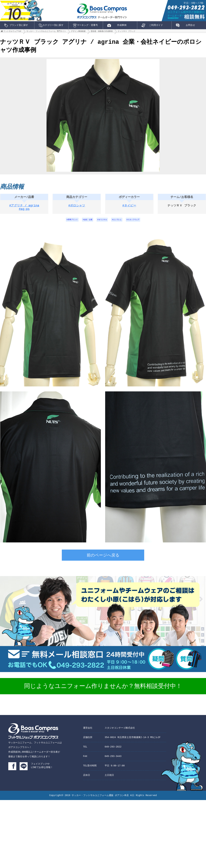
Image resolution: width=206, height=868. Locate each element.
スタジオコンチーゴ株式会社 (120, 730)
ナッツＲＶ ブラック (127, 32)
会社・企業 (86, 222)
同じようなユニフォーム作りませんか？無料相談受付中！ (103, 689)
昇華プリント (68, 222)
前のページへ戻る (103, 558)
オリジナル (103, 222)
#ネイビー (129, 207)
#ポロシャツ (77, 207)
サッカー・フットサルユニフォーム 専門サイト (46, 32)
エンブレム (120, 222)
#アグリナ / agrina (24, 207)
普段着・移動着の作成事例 (102, 32)
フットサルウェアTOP (12, 32)
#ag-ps (24, 211)
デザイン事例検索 (78, 32)
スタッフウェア (139, 222)
